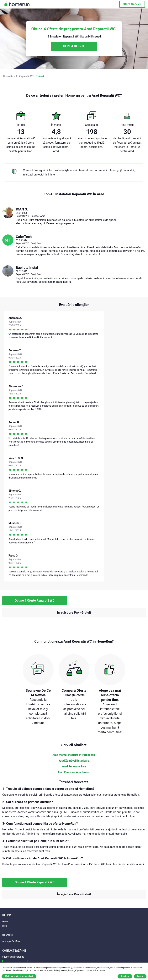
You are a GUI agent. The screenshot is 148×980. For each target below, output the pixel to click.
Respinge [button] (125, 976)
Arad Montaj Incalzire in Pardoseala (74, 755)
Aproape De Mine (11, 941)
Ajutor (5, 921)
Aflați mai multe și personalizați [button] (19, 976)
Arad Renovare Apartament (74, 772)
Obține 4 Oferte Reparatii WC (35, 601)
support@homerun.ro (13, 957)
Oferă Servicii (132, 4)
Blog (5, 926)
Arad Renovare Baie (74, 766)
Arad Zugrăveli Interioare (74, 761)
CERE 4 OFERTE (74, 46)
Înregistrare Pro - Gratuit (74, 613)
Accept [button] (140, 976)
